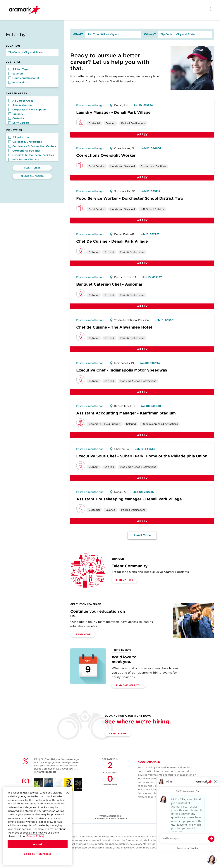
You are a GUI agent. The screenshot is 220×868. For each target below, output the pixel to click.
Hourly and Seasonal (24, 78)
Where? (150, 34)
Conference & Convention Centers (32, 146)
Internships (18, 82)
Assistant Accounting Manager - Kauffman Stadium (126, 413)
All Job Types (19, 69)
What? (78, 34)
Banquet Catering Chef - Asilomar (109, 284)
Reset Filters (32, 168)
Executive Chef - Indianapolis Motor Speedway (122, 370)
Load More (142, 535)
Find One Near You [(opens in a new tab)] (129, 685)
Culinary (16, 114)
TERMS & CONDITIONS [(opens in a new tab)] (110, 816)
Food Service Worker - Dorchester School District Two (130, 198)
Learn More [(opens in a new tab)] (83, 634)
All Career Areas (21, 101)
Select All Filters (32, 176)
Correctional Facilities (24, 151)
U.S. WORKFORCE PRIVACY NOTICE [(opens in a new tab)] (110, 818)
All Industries (19, 137)
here (187, 848)
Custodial (16, 118)
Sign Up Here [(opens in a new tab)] (125, 580)
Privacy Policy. (35, 837)
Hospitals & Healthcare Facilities (31, 155)
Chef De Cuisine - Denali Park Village (112, 241)
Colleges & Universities (25, 142)
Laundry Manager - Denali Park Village (113, 112)
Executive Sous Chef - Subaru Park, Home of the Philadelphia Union (142, 456)
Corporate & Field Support (27, 110)
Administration (20, 105)
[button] (10, 69)
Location (13, 46)
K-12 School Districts (24, 159)
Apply (142, 134)
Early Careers (19, 123)
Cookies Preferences (38, 855)
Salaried (16, 74)
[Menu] (210, 9)
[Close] (68, 794)
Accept (38, 845)
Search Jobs (118, 734)
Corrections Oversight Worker (106, 155)
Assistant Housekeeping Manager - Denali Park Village (129, 499)
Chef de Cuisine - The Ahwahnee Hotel (114, 327)
